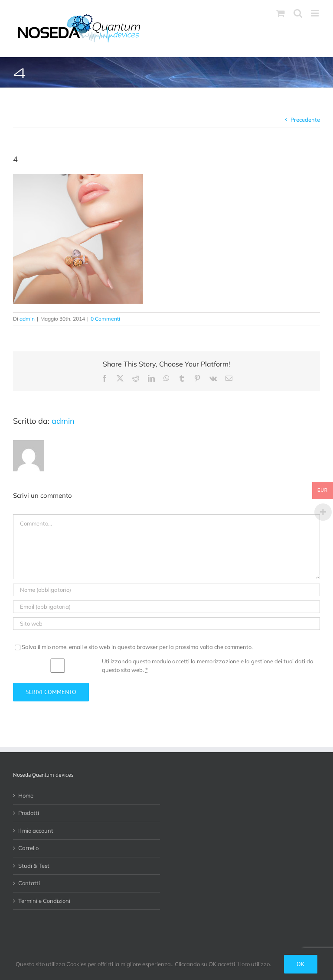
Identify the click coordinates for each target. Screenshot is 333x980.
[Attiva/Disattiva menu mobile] (315, 13)
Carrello (28, 848)
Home (26, 795)
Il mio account (36, 831)
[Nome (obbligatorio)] (166, 590)
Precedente (305, 120)
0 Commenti (105, 319)
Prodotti (29, 813)
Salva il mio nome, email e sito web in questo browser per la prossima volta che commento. (137, 647)
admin (27, 319)
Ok (301, 964)
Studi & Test (34, 866)
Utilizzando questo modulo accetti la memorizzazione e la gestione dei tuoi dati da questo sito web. (208, 665)
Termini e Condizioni (44, 901)
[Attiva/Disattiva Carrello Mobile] (281, 13)
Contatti (29, 883)
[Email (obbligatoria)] (166, 607)
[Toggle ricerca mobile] (298, 13)
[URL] (166, 624)
